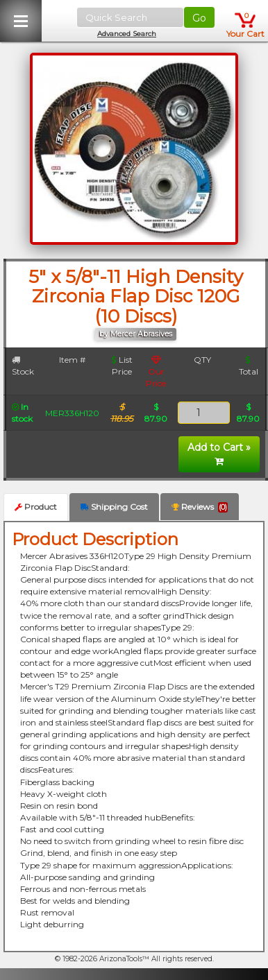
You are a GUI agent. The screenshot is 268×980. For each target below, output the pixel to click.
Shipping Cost (114, 507)
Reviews (200, 507)
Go (199, 18)
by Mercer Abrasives (136, 334)
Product (36, 507)
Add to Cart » (219, 454)
